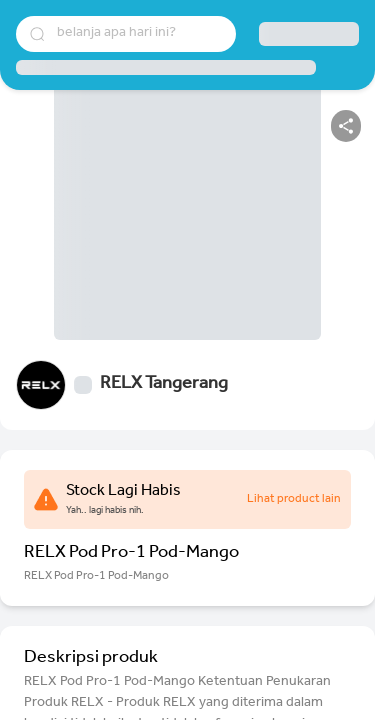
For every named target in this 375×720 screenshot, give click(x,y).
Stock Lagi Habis (123, 492)
